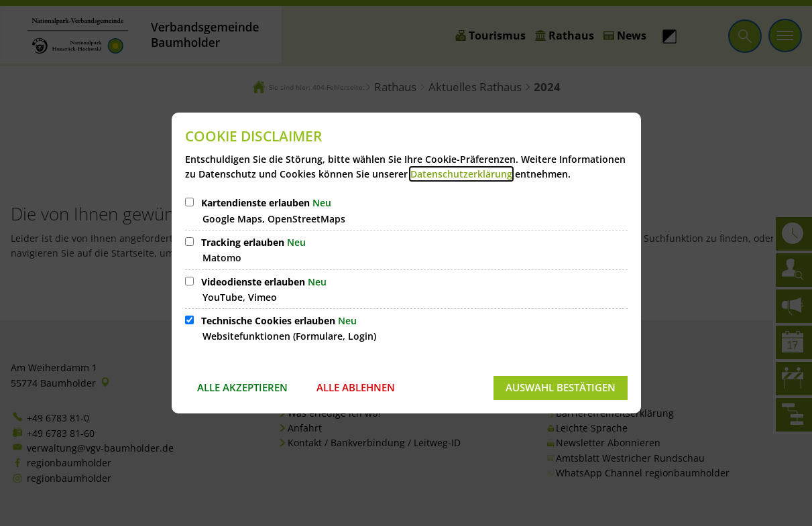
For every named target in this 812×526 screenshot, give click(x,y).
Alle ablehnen (356, 387)
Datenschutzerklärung (461, 174)
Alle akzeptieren (242, 387)
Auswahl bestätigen (561, 387)
